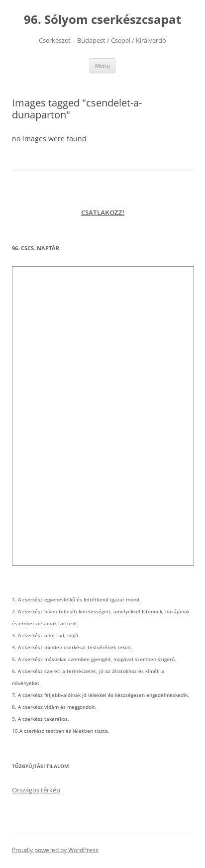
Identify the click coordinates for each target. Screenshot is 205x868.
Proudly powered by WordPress (55, 850)
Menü (102, 65)
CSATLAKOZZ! (103, 212)
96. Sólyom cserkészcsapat (102, 20)
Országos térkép (36, 790)
